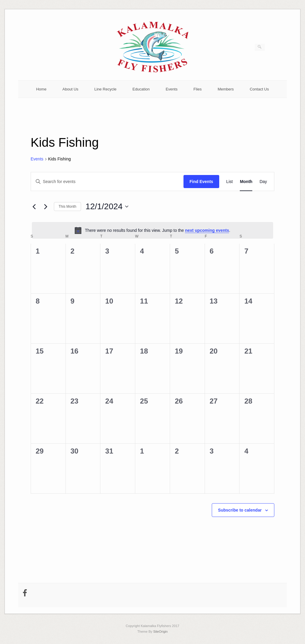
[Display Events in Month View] (246, 182)
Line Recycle (105, 89)
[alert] (153, 230)
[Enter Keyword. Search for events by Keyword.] (107, 182)
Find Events (201, 182)
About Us (70, 89)
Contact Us (259, 89)
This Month (67, 207)
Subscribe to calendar (240, 510)
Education (141, 89)
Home (41, 89)
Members (226, 89)
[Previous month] (34, 207)
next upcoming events (207, 230)
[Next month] (46, 207)
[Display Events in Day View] (263, 182)
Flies (198, 89)
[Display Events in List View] (230, 182)
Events (172, 89)
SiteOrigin (160, 632)
